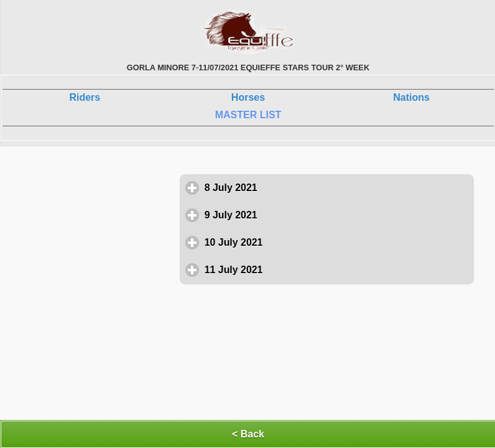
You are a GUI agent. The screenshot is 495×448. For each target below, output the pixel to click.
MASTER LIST (248, 115)
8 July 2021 (289, 187)
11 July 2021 (291, 269)
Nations (411, 97)
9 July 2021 (289, 215)
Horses (248, 97)
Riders (85, 97)
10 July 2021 (291, 242)
